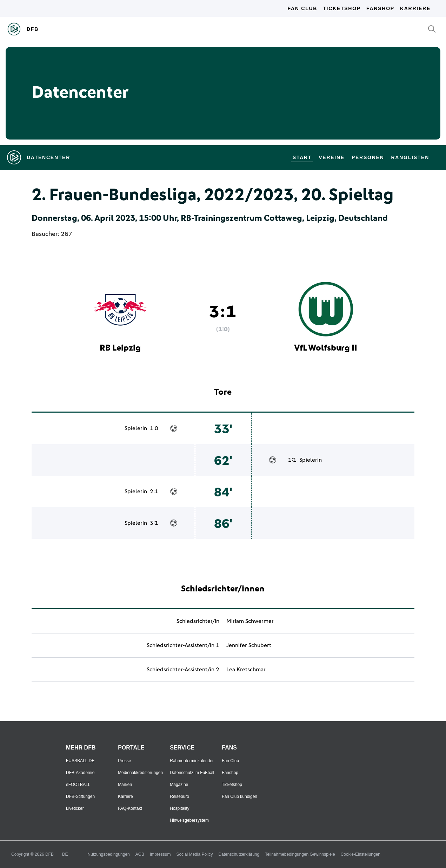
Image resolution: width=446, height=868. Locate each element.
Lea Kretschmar (246, 670)
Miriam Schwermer (250, 621)
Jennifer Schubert (249, 645)
